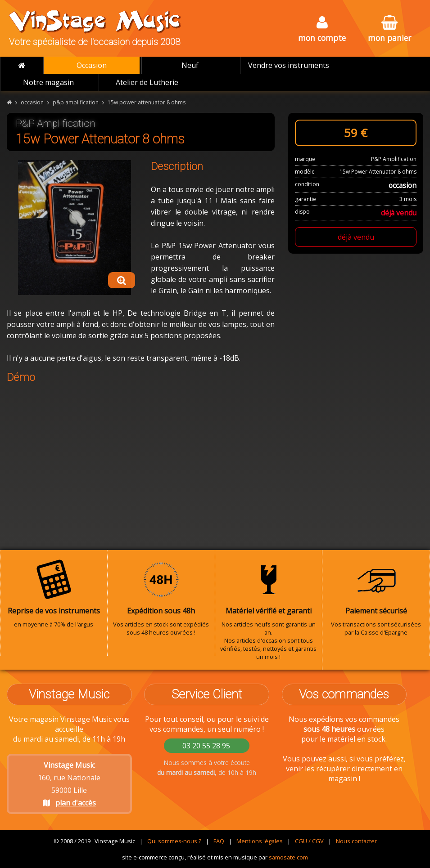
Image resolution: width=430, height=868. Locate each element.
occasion (32, 102)
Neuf (190, 65)
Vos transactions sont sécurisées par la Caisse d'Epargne (376, 598)
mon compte (322, 29)
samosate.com (288, 857)
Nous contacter (356, 841)
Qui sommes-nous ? (174, 841)
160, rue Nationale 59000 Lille (69, 784)
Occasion (92, 65)
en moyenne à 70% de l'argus (54, 594)
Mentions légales (260, 841)
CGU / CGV (309, 841)
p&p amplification (76, 102)
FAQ (219, 841)
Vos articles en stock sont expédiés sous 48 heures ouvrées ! (161, 598)
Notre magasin (48, 82)
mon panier (389, 29)
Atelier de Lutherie (147, 82)
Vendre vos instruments (289, 65)
